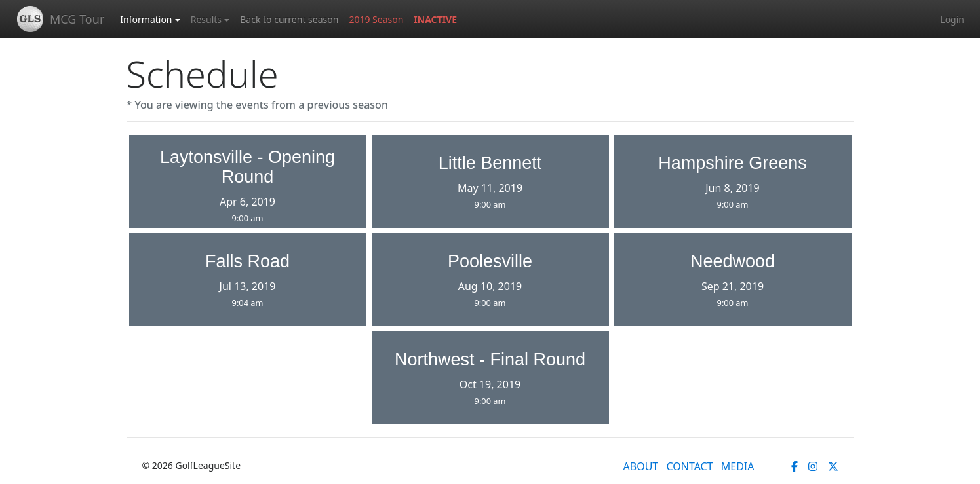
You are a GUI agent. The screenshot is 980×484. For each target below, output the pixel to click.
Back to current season (289, 19)
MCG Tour (77, 19)
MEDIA (738, 466)
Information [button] (146, 19)
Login (952, 19)
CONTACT (689, 466)
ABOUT (641, 466)
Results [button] (206, 19)
